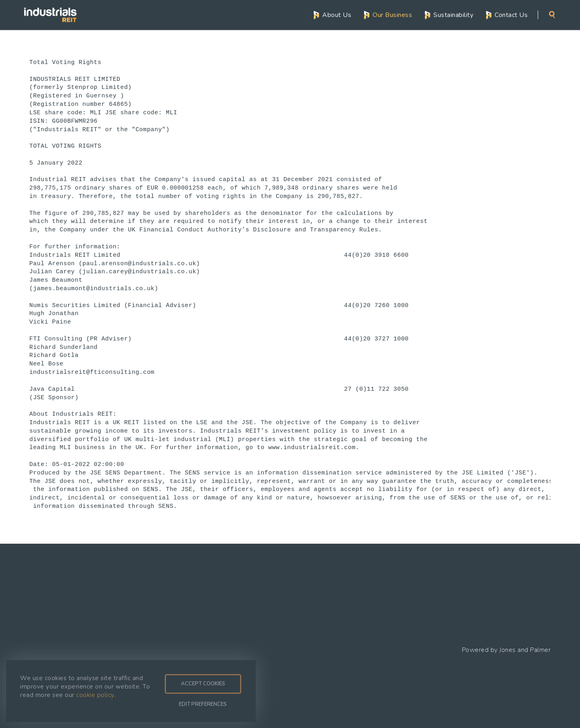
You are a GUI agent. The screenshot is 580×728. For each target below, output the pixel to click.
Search (552, 14)
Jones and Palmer (525, 650)
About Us (337, 14)
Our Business (392, 14)
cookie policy (95, 695)
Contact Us (511, 14)
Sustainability (453, 14)
